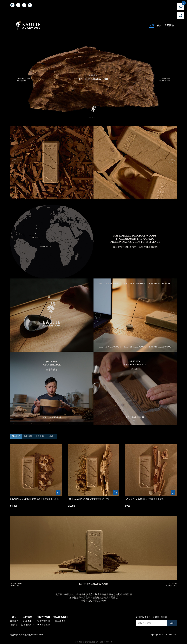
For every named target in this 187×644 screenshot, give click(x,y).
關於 (14, 617)
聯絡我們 (14, 621)
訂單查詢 (27, 621)
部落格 (14, 625)
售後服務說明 (44, 625)
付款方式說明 (44, 617)
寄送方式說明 (44, 621)
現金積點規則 (60, 617)
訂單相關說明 (27, 625)
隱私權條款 (60, 621)
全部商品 (27, 617)
